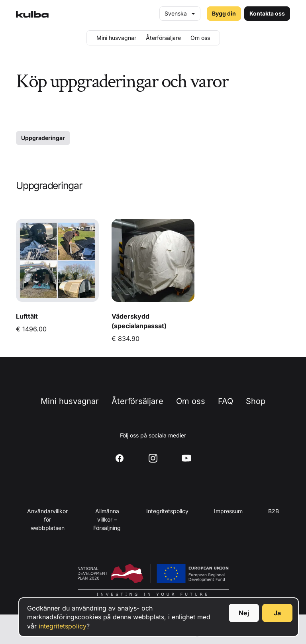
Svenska (176, 13)
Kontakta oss (267, 13)
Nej (244, 613)
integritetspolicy (63, 626)
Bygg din (224, 13)
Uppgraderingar (43, 138)
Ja (277, 613)
